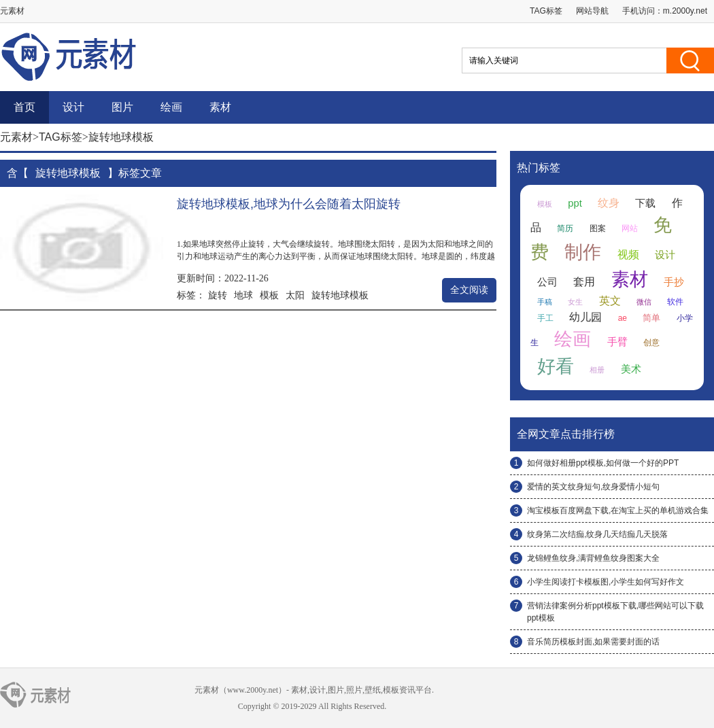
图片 (122, 107)
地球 (243, 295)
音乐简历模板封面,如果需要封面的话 (593, 642)
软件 (675, 302)
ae (623, 318)
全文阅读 (469, 290)
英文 (610, 301)
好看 (556, 366)
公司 (547, 282)
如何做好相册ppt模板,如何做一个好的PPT (603, 463)
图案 (598, 228)
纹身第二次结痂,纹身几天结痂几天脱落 (597, 534)
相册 (597, 370)
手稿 (545, 302)
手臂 (617, 342)
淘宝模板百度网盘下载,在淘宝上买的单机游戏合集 (618, 510)
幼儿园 (585, 317)
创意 (651, 343)
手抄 (674, 282)
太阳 (295, 295)
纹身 (609, 203)
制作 (583, 252)
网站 (630, 228)
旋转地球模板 (340, 295)
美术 (631, 369)
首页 (24, 107)
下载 (645, 203)
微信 (644, 302)
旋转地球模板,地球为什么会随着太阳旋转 (289, 204)
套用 (584, 282)
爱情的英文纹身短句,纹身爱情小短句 (593, 487)
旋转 (218, 295)
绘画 (171, 107)
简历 (565, 228)
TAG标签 (546, 11)
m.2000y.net (685, 11)
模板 (269, 295)
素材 (220, 107)
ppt (575, 203)
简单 (651, 318)
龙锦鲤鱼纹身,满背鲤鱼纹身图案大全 (593, 558)
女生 (575, 302)
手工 (545, 318)
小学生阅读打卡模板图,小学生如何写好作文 (606, 582)
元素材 (16, 137)
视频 (628, 255)
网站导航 (592, 11)
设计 (73, 107)
